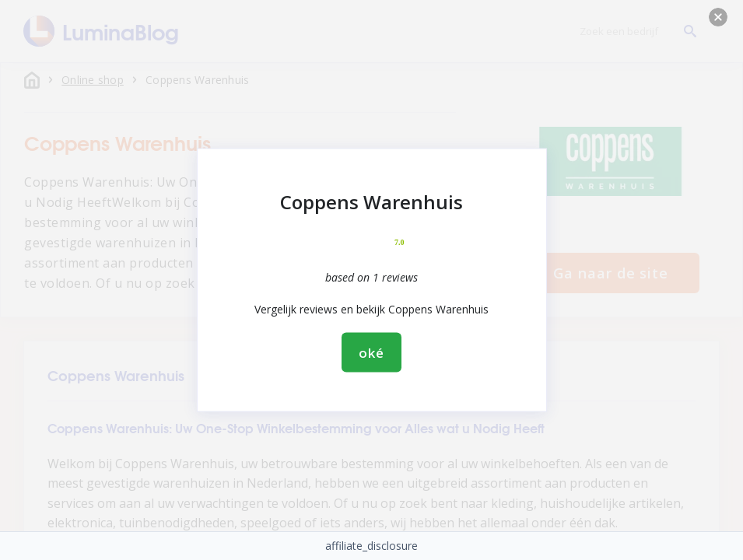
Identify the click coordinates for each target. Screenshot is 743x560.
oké (371, 353)
